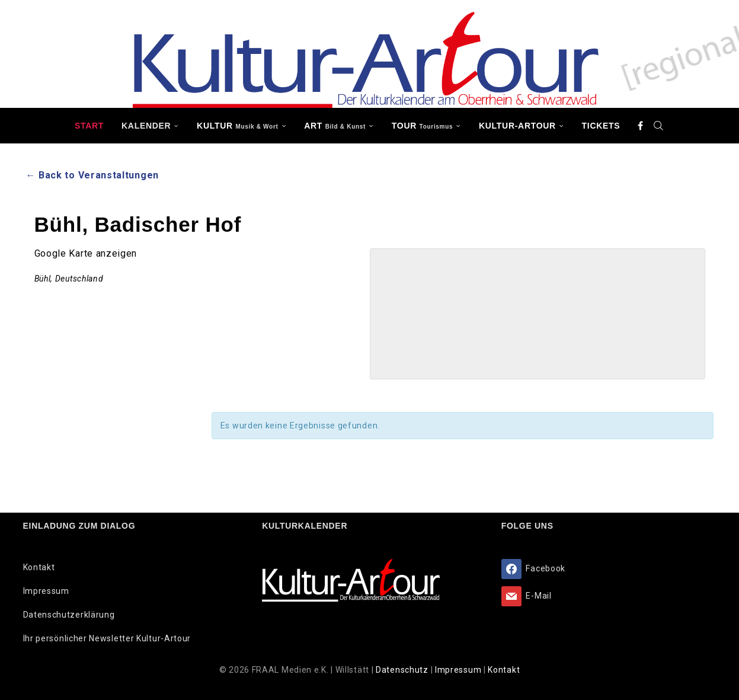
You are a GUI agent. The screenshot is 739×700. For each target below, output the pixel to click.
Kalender (146, 126)
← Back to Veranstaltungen (93, 175)
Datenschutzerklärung (69, 615)
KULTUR (237, 126)
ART (335, 126)
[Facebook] (641, 126)
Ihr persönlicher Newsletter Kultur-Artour (107, 638)
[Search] (658, 126)
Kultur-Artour (517, 126)
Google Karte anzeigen (86, 253)
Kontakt (39, 567)
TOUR (423, 126)
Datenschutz (403, 670)
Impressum (46, 591)
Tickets (601, 126)
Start (89, 126)
